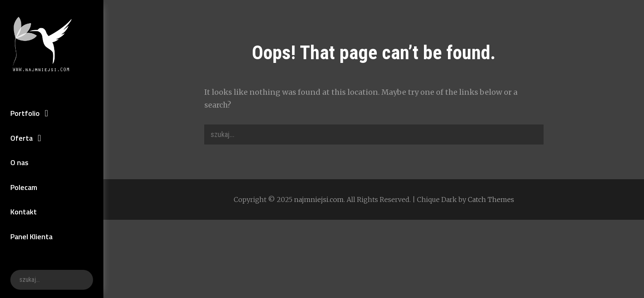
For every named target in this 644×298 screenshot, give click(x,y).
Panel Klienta (31, 237)
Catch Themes (491, 199)
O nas (19, 162)
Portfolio (25, 113)
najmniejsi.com (319, 199)
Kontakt (24, 212)
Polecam (24, 187)
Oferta (22, 138)
